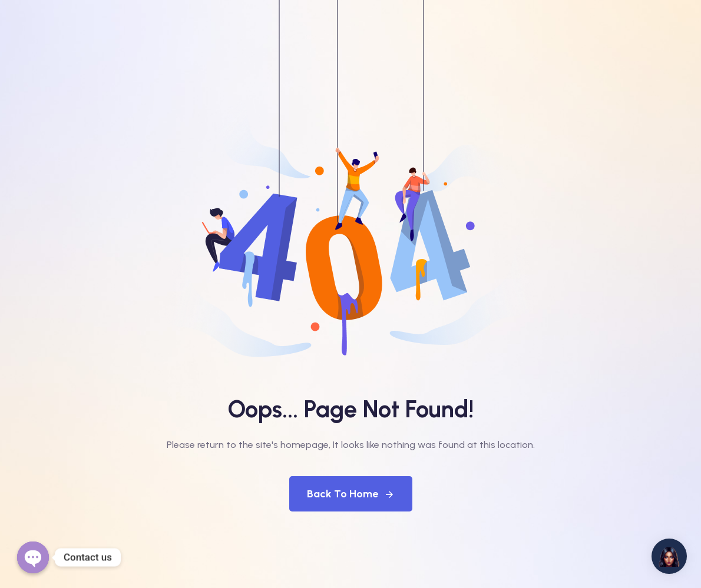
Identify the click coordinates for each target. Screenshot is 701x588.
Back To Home (351, 494)
